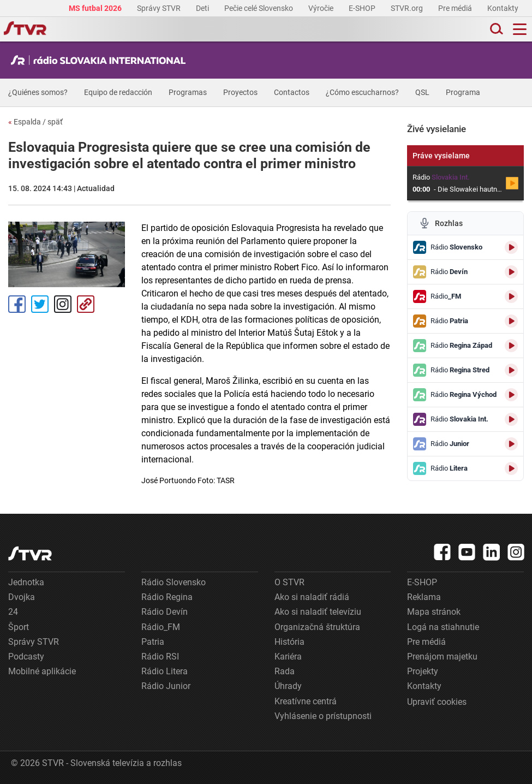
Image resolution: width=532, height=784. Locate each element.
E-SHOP (363, 8)
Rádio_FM (161, 627)
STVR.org (408, 8)
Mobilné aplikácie (42, 671)
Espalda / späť (35, 122)
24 (13, 612)
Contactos (292, 92)
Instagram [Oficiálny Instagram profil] (63, 304)
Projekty (423, 671)
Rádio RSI (160, 657)
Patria (153, 642)
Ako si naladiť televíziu (318, 612)
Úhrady (288, 686)
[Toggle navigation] (520, 29)
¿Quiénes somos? (38, 92)
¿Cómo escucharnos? (362, 92)
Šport (19, 627)
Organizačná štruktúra (317, 627)
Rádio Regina (167, 597)
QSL (422, 92)
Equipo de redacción (118, 92)
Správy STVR (160, 8)
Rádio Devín (165, 612)
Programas (188, 92)
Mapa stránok (434, 612)
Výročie (322, 8)
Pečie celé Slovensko (259, 8)
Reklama (424, 597)
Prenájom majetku (442, 657)
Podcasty (26, 657)
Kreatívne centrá (306, 701)
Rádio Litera (165, 671)
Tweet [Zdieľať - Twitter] (40, 304)
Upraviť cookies (437, 702)
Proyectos (240, 92)
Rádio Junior (166, 686)
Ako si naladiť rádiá (312, 597)
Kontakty (503, 8)
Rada (285, 671)
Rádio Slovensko (174, 582)
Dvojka (22, 597)
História (289, 642)
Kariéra (288, 657)
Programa (463, 92)
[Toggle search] (495, 29)
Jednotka (26, 582)
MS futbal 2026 (96, 8)
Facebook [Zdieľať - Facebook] (17, 304)
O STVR (289, 582)
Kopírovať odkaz (86, 304)
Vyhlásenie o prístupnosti (323, 716)
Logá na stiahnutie (443, 627)
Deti (203, 8)
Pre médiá (456, 8)
